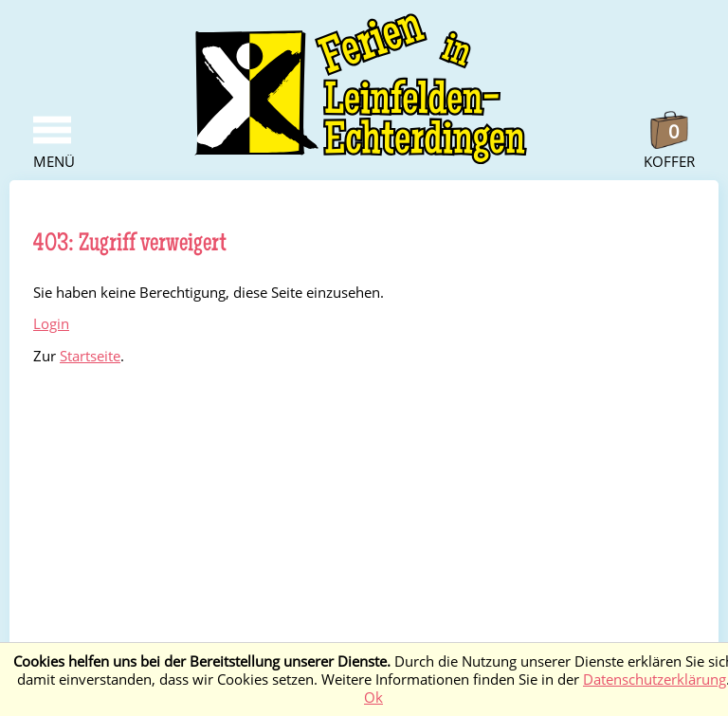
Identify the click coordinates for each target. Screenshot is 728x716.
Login (51, 324)
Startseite (90, 356)
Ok (373, 698)
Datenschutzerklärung (655, 679)
